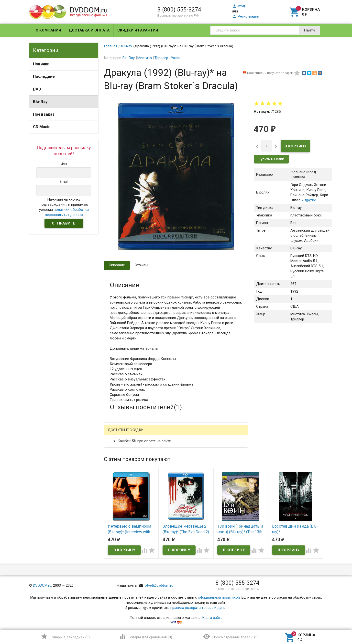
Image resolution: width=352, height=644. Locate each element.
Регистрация (246, 16)
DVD (37, 89)
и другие (308, 200)
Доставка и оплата (89, 30)
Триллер (161, 58)
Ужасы (177, 58)
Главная (111, 46)
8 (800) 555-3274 (179, 10)
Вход (239, 6)
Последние (44, 77)
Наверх (332, 620)
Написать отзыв (135, 432)
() (65, 636)
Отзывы (141, 265)
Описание (117, 265)
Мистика (145, 58)
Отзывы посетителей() (146, 407)
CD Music (42, 127)
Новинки (41, 64)
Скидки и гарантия (138, 30)
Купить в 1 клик (271, 159)
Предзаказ (44, 114)
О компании (48, 30)
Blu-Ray (40, 102)
